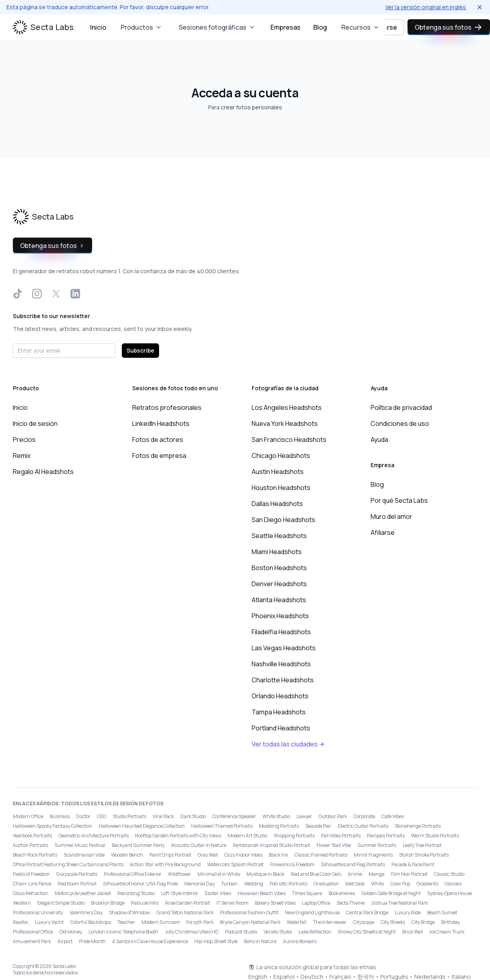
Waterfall (297, 922)
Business (60, 816)
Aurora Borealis (300, 941)
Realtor (21, 922)
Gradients (427, 884)
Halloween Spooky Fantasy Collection (52, 826)
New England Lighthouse (312, 912)
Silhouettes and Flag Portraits (353, 864)
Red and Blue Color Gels (316, 874)
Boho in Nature (260, 941)
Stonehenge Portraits (418, 826)
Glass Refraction (31, 893)
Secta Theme (351, 903)
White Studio (276, 816)
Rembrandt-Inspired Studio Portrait (271, 845)
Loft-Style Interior (180, 893)
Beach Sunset (442, 912)
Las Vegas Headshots (284, 648)
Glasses (453, 884)
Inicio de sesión (35, 423)
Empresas (285, 27)
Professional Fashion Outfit (249, 912)
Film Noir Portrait (409, 874)
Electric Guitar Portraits (363, 826)
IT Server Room (232, 903)
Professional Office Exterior (133, 874)
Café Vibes (393, 816)
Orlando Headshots (280, 696)
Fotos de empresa (159, 456)
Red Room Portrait (77, 884)
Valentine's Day (86, 912)
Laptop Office (316, 903)
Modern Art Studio (247, 836)
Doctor (83, 816)
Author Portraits (30, 845)
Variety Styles (278, 932)
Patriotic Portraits (288, 884)
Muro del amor (391, 516)
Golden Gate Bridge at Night (391, 893)
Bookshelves (342, 893)
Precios (24, 440)
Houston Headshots (281, 488)
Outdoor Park (333, 816)
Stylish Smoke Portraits (424, 855)
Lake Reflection (315, 932)
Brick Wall (413, 932)
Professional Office (33, 932)
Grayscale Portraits (77, 874)
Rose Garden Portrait (188, 903)
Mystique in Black (265, 874)
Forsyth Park (200, 922)
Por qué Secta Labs (399, 500)
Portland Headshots (281, 728)
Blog (320, 27)
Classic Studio (449, 874)
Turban (229, 884)
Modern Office (28, 816)
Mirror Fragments (373, 855)
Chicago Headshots (281, 456)
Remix (22, 456)
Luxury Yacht (49, 922)
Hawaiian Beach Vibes (262, 893)
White (377, 884)
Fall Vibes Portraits (341, 836)
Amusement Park (32, 941)
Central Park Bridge (367, 912)
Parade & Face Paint (413, 864)
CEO (102, 816)
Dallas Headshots (277, 504)
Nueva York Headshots (285, 423)
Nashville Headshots (281, 664)
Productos (142, 27)
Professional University (38, 912)
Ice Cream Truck (447, 932)
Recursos (361, 27)
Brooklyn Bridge (108, 903)
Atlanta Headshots (279, 600)
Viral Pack (163, 816)
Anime (355, 874)
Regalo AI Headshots (43, 472)
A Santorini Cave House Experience (150, 941)
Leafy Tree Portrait (422, 845)
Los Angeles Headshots (287, 407)
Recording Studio (136, 893)
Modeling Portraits (279, 826)
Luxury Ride (408, 912)
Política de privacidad (401, 407)
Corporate (364, 816)
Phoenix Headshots (280, 616)
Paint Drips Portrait (170, 855)
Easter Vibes (218, 893)
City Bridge (423, 922)
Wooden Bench (127, 855)
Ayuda (379, 440)
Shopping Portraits (294, 836)
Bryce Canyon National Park (250, 922)
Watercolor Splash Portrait (235, 864)
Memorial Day (200, 884)
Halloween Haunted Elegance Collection (142, 826)
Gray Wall (208, 855)
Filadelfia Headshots (281, 632)
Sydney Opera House (450, 893)
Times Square (307, 893)
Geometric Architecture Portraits (94, 836)
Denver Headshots (279, 584)
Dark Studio (193, 816)
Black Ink (278, 855)
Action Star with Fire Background (165, 864)
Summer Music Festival (80, 845)
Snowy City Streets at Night (367, 932)
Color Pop (400, 884)
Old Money (71, 932)
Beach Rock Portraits (35, 855)
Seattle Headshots (279, 536)
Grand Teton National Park (185, 912)
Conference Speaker (234, 816)
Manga (377, 874)
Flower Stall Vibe (334, 845)
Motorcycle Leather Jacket (83, 893)
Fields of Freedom (31, 874)
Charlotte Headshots (283, 680)
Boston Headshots (279, 568)
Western (22, 903)
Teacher (126, 922)
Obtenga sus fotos (449, 27)
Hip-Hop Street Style (216, 941)
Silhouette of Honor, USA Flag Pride (140, 884)
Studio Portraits (129, 816)
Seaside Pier (318, 826)
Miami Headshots (277, 552)
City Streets (393, 922)
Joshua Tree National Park (399, 903)
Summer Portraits (377, 845)
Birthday (451, 922)
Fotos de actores (158, 440)
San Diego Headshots (283, 520)
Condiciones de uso (400, 423)
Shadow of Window (129, 912)
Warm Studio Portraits (435, 836)
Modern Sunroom (161, 922)
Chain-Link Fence (32, 884)
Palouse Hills (145, 903)
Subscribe (140, 350)
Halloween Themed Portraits (222, 826)
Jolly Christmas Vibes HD (192, 932)
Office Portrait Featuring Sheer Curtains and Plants (68, 864)
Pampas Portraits (386, 836)
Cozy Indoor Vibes (243, 855)
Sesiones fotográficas (217, 27)
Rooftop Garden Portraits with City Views (178, 836)
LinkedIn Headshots (161, 423)
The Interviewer (330, 922)
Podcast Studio (241, 932)
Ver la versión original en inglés (426, 7)
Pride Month (92, 941)
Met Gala (355, 884)
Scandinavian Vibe (84, 855)
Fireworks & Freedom (292, 864)
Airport (65, 941)
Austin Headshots (278, 472)
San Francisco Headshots (289, 440)
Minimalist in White (219, 874)
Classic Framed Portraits (321, 855)
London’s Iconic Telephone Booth (123, 932)
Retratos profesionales (167, 407)
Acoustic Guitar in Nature (199, 845)
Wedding (254, 884)
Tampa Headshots (279, 712)
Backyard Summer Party (138, 845)
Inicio (98, 27)
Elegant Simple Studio (61, 903)
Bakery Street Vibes (275, 903)
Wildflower (179, 874)
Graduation (326, 884)
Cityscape (364, 922)
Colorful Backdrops (91, 922)
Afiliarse (383, 532)
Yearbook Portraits (32, 836)
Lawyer (304, 816)
